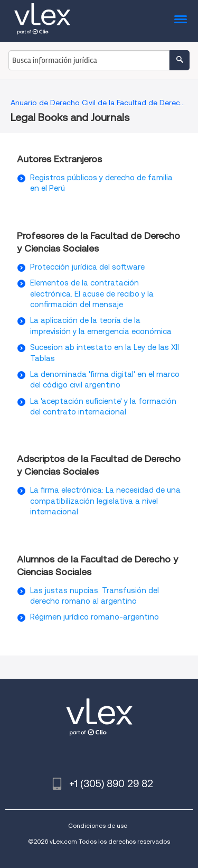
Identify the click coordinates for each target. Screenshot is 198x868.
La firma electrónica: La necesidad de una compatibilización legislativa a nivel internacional (105, 501)
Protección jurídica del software (87, 267)
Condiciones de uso (98, 825)
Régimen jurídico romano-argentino (95, 617)
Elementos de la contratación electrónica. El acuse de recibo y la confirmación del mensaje (92, 294)
